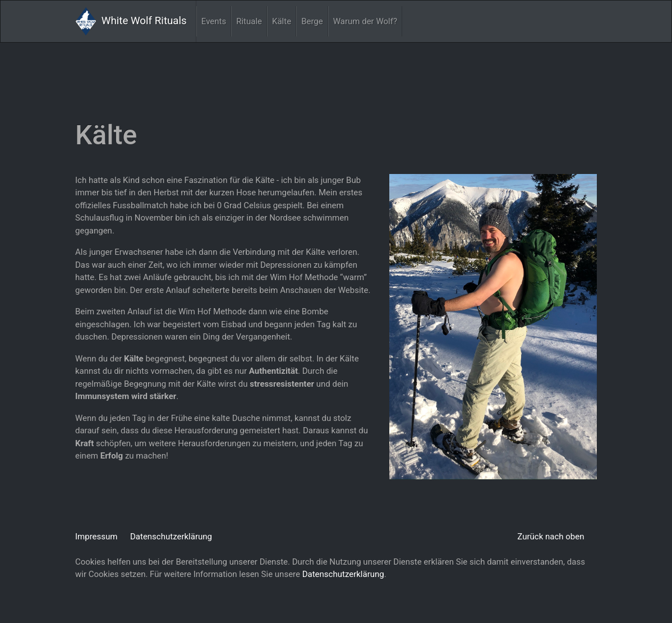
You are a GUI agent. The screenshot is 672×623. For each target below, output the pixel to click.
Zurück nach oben (551, 537)
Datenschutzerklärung (171, 537)
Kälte (282, 21)
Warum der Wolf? (365, 21)
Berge (312, 21)
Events (214, 21)
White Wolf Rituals (131, 21)
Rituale (249, 21)
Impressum (96, 537)
